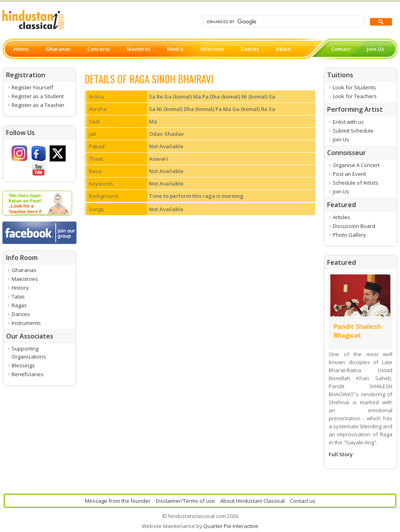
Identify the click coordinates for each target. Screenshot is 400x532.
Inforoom (212, 49)
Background (104, 196)
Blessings (23, 365)
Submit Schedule (353, 131)
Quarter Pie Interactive (231, 526)
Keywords (101, 183)
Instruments (26, 323)
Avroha (98, 109)
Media (175, 49)
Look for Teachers (355, 96)
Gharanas (58, 49)
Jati (92, 134)
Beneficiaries (28, 374)
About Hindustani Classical (252, 501)
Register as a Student (38, 96)
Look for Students (354, 87)
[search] (283, 22)
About (283, 49)
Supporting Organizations (29, 353)
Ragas (19, 305)
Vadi (94, 121)
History (20, 288)
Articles (342, 217)
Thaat (96, 159)
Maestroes (25, 279)
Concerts (98, 49)
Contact (341, 49)
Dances (250, 49)
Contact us (303, 501)
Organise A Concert (356, 165)
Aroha (96, 97)
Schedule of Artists (356, 183)
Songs (96, 209)
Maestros (138, 49)
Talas (18, 296)
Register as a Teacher (38, 105)
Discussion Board (354, 226)
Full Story (341, 454)
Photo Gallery (349, 235)
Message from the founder (118, 501)
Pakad (97, 146)
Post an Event (349, 174)
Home (21, 49)
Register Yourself (32, 87)
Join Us (375, 49)
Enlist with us (348, 122)
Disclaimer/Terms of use (185, 501)
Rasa (95, 171)
